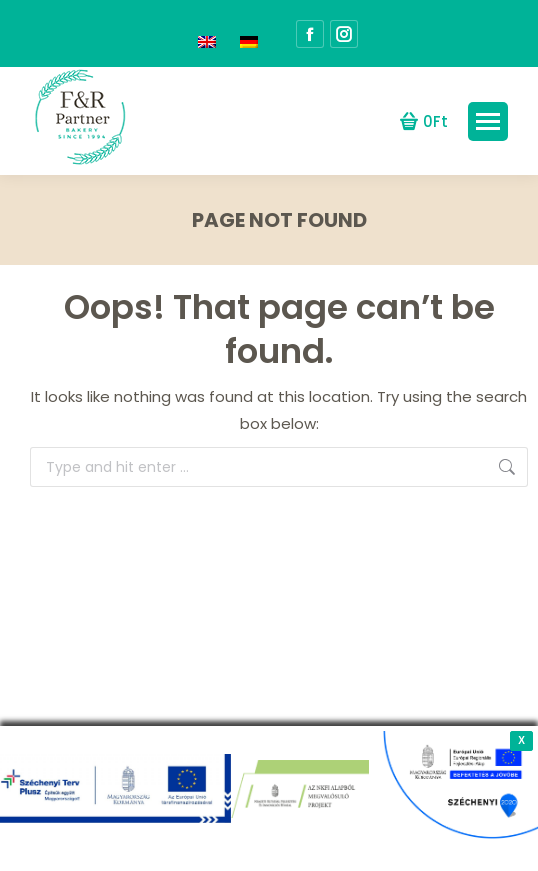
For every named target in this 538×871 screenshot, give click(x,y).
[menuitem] (207, 33)
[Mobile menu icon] (488, 121)
